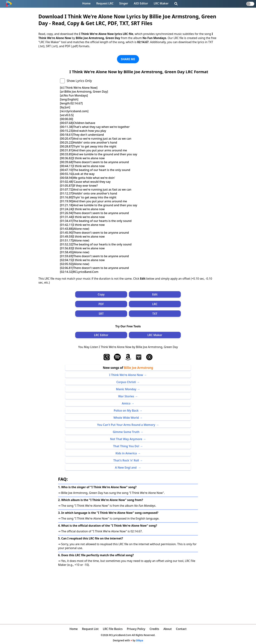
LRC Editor (101, 335)
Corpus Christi (126, 382)
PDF (101, 304)
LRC (155, 304)
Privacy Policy (136, 629)
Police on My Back (126, 411)
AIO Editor (141, 3)
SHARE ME (128, 59)
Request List (90, 629)
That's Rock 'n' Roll (126, 460)
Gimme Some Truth (126, 432)
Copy (101, 294)
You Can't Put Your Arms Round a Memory (126, 425)
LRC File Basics (113, 629)
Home (86, 3)
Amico (126, 403)
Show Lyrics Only (79, 81)
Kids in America (126, 453)
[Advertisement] (128, 593)
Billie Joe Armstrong (138, 368)
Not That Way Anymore (126, 439)
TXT (155, 314)
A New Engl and (126, 468)
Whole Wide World (126, 418)
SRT (101, 314)
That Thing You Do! (126, 446)
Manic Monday (126, 389)
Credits (154, 629)
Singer (124, 3)
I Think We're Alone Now (126, 375)
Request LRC (105, 3)
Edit (155, 294)
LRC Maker (161, 3)
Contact (181, 629)
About (167, 629)
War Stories (126, 396)
